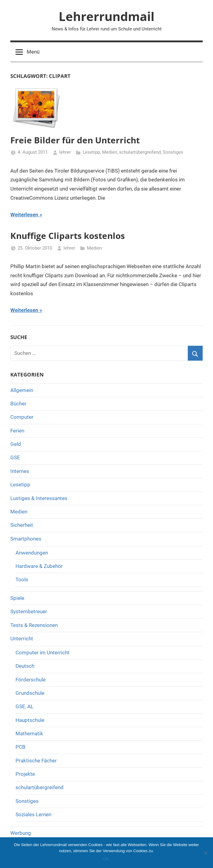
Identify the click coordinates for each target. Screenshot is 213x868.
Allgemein (22, 390)
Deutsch (25, 666)
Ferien (17, 431)
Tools (22, 579)
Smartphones (26, 539)
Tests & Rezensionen (34, 625)
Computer (22, 417)
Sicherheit (22, 525)
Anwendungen (32, 553)
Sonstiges (173, 152)
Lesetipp (91, 152)
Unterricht (22, 639)
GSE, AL (24, 706)
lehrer (65, 152)
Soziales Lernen (33, 814)
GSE (15, 457)
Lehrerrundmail (106, 16)
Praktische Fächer (36, 761)
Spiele (17, 598)
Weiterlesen (24, 215)
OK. (106, 859)
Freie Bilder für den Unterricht (75, 140)
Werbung (21, 833)
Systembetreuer (29, 611)
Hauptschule (30, 720)
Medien (110, 152)
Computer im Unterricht (43, 653)
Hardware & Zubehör (39, 566)
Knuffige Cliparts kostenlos (68, 236)
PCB (21, 747)
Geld (16, 444)
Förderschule (31, 680)
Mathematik (29, 733)
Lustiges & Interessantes (39, 498)
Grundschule (30, 693)
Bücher (18, 404)
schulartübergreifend (140, 152)
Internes (20, 471)
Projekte (25, 774)
